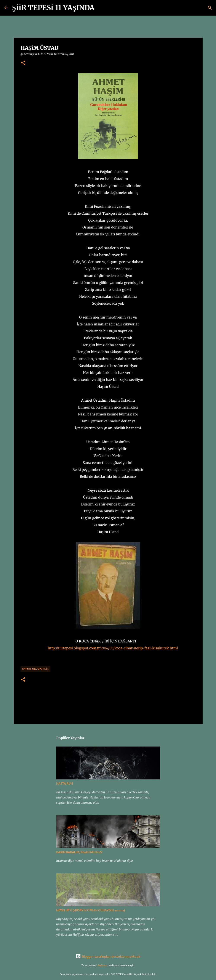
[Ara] (101, 8)
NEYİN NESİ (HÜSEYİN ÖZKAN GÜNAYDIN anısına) (91, 910)
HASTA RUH (65, 783)
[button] (23, 63)
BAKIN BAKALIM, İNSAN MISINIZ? (79, 852)
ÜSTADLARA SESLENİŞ (35, 669)
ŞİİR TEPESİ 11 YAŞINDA (53, 8)
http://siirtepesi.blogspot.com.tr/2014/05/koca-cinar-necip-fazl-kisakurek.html (113, 648)
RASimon (102, 965)
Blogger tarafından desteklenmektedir (108, 956)
